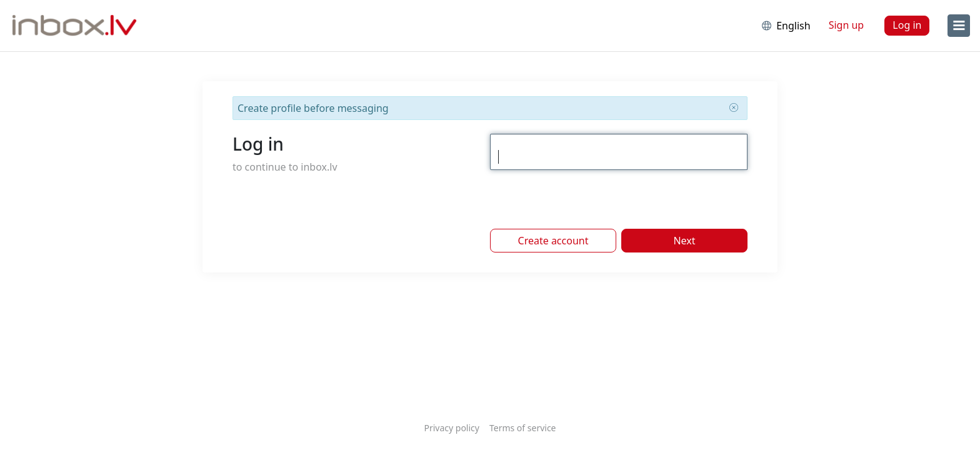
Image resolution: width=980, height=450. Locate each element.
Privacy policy (452, 428)
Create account (553, 241)
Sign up (847, 25)
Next (684, 241)
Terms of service (523, 428)
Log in (907, 25)
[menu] (959, 26)
